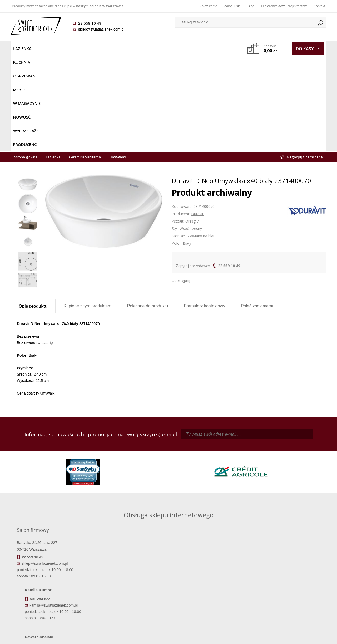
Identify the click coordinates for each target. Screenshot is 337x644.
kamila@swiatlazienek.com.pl (132, 454)
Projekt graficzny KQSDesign (251, 637)
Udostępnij (181, 185)
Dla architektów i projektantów (284, 6)
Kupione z (87, 210)
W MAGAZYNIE (126, 48)
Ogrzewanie (74, 48)
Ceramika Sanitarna (85, 61)
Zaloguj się (232, 6)
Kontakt (319, 6)
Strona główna (26, 61)
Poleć (258, 210)
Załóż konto (208, 6)
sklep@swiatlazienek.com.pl (101, 29)
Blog (251, 6)
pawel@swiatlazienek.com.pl (132, 501)
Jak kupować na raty (129, 587)
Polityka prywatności (129, 594)
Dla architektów (287, 587)
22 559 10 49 (229, 170)
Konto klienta (208, 594)
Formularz (204, 210)
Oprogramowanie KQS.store (303, 637)
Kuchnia (46, 48)
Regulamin (129, 572)
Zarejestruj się (208, 579)
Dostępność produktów (50, 579)
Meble (99, 48)
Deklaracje (50, 609)
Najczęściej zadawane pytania (129, 579)
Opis (33, 210)
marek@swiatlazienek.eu (253, 482)
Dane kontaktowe (287, 572)
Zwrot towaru (50, 602)
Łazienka (22, 48)
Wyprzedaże (182, 48)
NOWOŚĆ (154, 48)
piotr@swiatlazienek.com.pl (255, 454)
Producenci (214, 48)
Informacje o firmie (287, 579)
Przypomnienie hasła (208, 587)
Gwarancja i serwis (50, 594)
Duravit (197, 118)
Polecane (148, 210)
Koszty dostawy (50, 587)
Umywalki (118, 61)
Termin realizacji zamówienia (50, 572)
